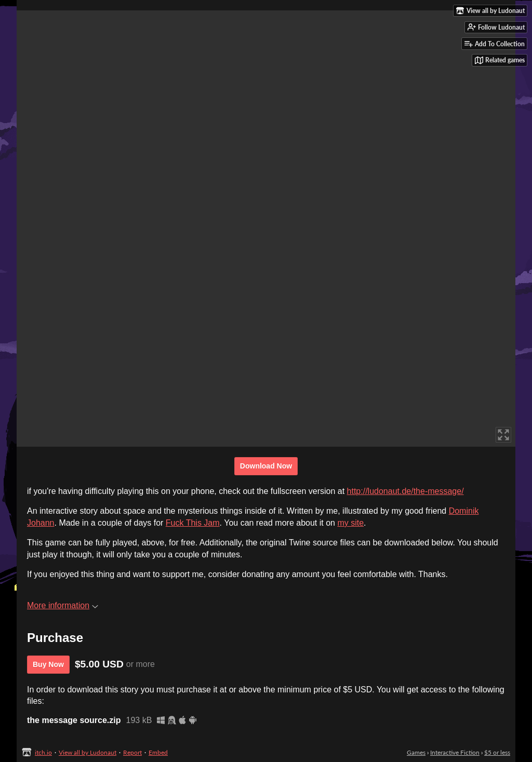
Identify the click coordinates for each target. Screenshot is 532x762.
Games (416, 752)
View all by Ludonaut (88, 752)
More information (63, 605)
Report (132, 752)
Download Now (266, 466)
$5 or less (497, 752)
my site (350, 523)
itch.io (43, 752)
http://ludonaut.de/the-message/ (405, 491)
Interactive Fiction (455, 752)
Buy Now (48, 664)
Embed (158, 752)
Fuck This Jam (193, 523)
